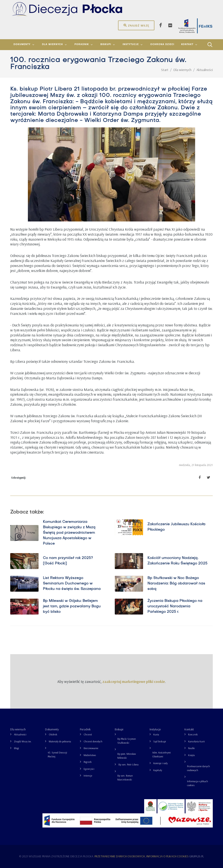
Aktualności (20, 734)
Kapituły (158, 770)
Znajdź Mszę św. (23, 741)
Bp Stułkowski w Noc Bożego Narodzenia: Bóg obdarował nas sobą (176, 584)
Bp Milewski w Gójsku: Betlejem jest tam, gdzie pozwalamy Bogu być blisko (72, 606)
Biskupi (119, 729)
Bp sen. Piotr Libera (128, 764)
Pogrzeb (88, 762)
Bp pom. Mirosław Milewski (127, 756)
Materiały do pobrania (60, 741)
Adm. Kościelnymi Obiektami (161, 754)
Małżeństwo (90, 755)
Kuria (156, 734)
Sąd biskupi (160, 741)
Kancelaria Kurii (196, 741)
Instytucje (155, 729)
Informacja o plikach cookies (198, 783)
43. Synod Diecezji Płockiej (57, 754)
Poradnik (85, 729)
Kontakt (189, 729)
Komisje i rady (160, 763)
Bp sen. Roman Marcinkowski (125, 778)
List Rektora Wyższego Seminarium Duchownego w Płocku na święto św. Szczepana (72, 584)
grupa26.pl (197, 856)
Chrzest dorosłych (93, 741)
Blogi (16, 748)
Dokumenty (52, 729)
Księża (191, 755)
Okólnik (53, 734)
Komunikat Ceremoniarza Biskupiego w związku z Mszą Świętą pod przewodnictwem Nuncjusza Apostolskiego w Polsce (69, 533)
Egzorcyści (89, 769)
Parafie (191, 748)
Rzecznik (193, 734)
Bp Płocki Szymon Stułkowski (127, 741)
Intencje (88, 776)
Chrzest (88, 734)
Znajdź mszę (136, 25)
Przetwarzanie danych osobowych (199, 768)
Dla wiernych (18, 729)
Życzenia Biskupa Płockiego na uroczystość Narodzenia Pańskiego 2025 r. (175, 606)
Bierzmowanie (91, 748)
